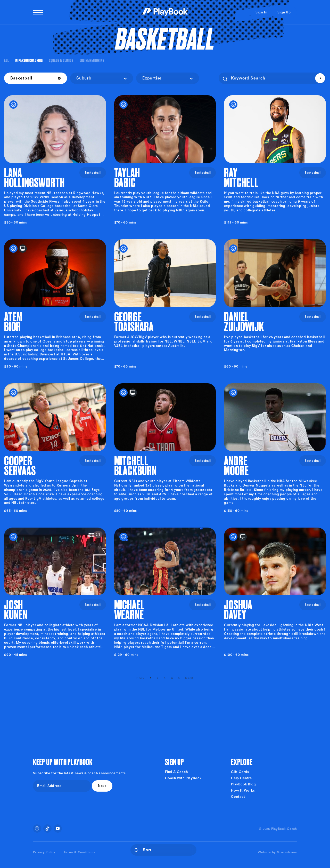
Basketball (93, 173)
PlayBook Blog (243, 784)
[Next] (189, 678)
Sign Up (284, 12)
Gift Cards (240, 772)
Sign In (261, 12)
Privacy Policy (44, 852)
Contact (238, 797)
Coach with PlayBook (183, 778)
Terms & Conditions (79, 852)
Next (102, 786)
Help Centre (241, 778)
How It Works (243, 790)
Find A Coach (176, 772)
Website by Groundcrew (277, 852)
